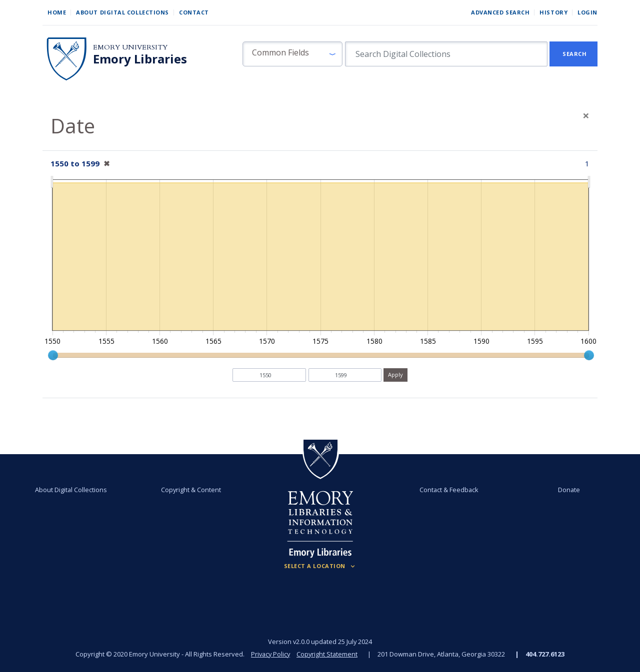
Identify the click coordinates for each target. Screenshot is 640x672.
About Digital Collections (122, 12)
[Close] (586, 115)
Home (57, 12)
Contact (194, 12)
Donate (568, 490)
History (553, 12)
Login (587, 12)
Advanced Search (500, 12)
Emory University (130, 47)
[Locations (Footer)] (320, 566)
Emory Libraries (140, 59)
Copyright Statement (328, 654)
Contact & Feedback (448, 490)
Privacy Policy (270, 654)
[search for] (446, 54)
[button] (292, 54)
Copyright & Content (191, 490)
